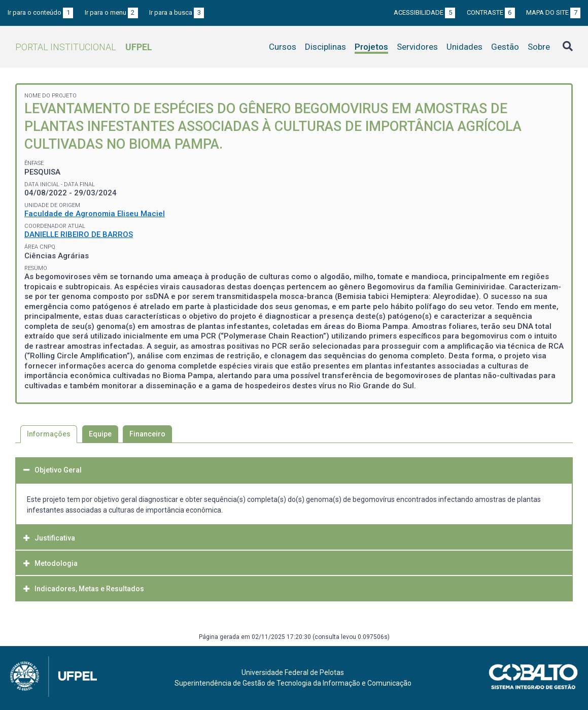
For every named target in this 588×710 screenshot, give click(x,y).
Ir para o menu (111, 12)
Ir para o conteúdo (40, 12)
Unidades (464, 47)
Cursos (283, 47)
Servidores (417, 47)
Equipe (100, 434)
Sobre (539, 47)
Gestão (505, 47)
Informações (49, 434)
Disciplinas (325, 47)
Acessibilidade (424, 12)
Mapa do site (553, 12)
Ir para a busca (177, 12)
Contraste (491, 12)
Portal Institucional (84, 47)
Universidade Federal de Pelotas (293, 672)
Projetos (371, 47)
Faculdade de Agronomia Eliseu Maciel (95, 214)
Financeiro (147, 434)
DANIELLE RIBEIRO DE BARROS (79, 234)
